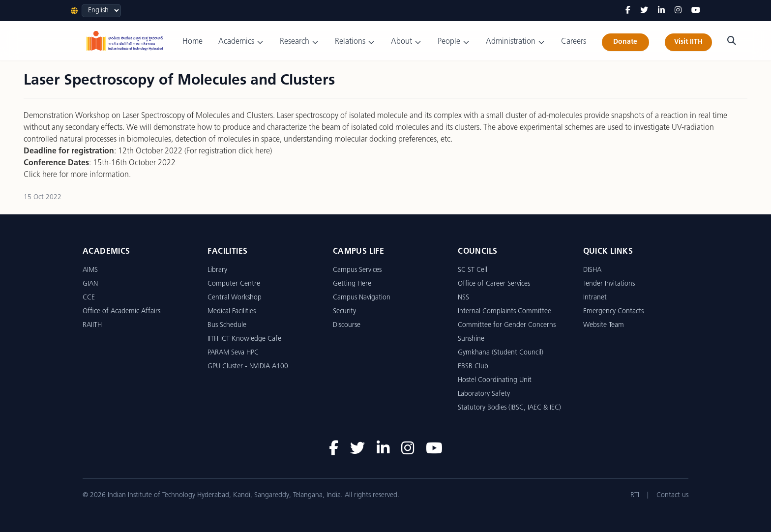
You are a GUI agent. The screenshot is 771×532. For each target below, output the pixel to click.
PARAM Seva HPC (233, 353)
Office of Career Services (494, 284)
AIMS (90, 270)
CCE (89, 298)
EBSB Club (473, 367)
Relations (355, 42)
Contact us (672, 495)
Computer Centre (234, 284)
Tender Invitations (609, 284)
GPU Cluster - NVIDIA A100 (248, 367)
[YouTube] (696, 11)
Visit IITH (688, 42)
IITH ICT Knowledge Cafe (244, 339)
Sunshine (471, 339)
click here (254, 151)
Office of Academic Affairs (121, 311)
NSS (463, 298)
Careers (574, 42)
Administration (516, 42)
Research (299, 42)
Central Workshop (235, 298)
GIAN (90, 284)
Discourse (347, 325)
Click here (40, 175)
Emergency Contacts (613, 311)
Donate (625, 42)
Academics (241, 42)
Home (193, 42)
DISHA (592, 270)
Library (217, 270)
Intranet (595, 298)
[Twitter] (644, 11)
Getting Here (352, 284)
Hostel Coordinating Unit (495, 380)
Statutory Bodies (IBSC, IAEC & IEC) (509, 408)
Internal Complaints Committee (504, 311)
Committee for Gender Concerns (507, 325)
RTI (635, 495)
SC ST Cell (473, 270)
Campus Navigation (362, 298)
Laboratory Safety (484, 394)
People (454, 42)
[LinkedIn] (661, 11)
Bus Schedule (227, 325)
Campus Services (357, 270)
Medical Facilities (232, 311)
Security (344, 311)
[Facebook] (628, 11)
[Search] (732, 41)
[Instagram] (678, 11)
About (406, 42)
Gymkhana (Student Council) (501, 353)
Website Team (604, 325)
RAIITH (92, 325)
